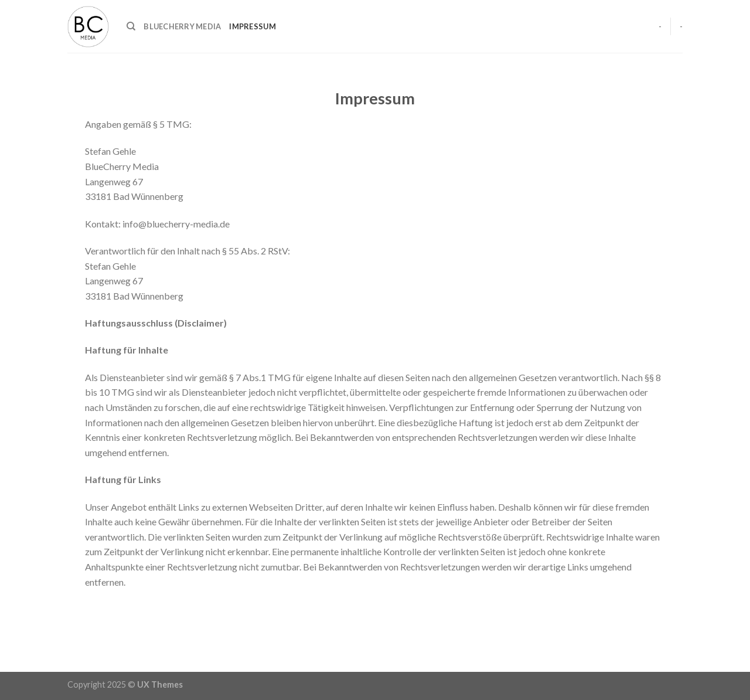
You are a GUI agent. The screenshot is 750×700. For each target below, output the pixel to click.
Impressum (252, 26)
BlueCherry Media (182, 26)
